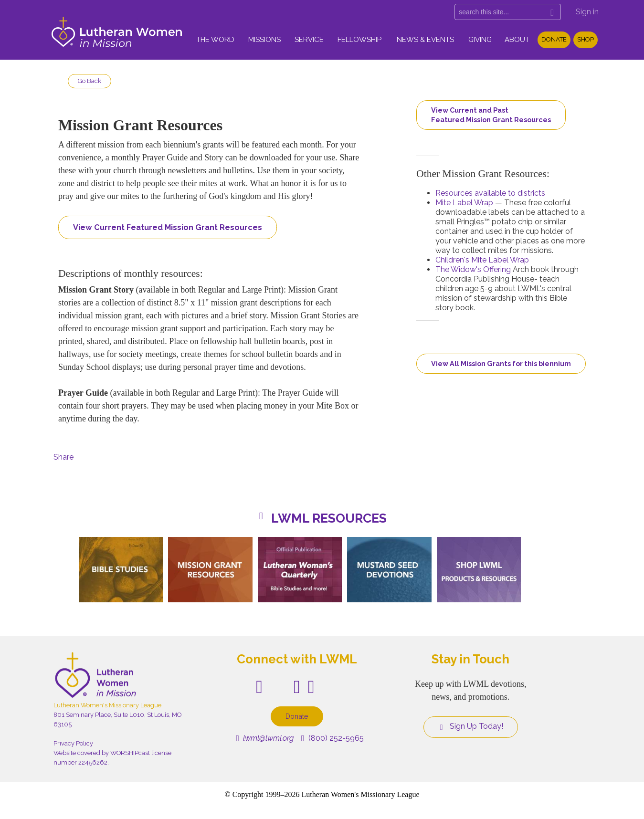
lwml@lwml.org (265, 738)
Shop (586, 39)
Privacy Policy (73, 743)
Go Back (90, 81)
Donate (554, 39)
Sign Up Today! (471, 726)
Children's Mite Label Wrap (482, 260)
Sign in (587, 12)
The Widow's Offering (473, 269)
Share (63, 457)
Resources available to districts (490, 193)
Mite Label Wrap (464, 203)
